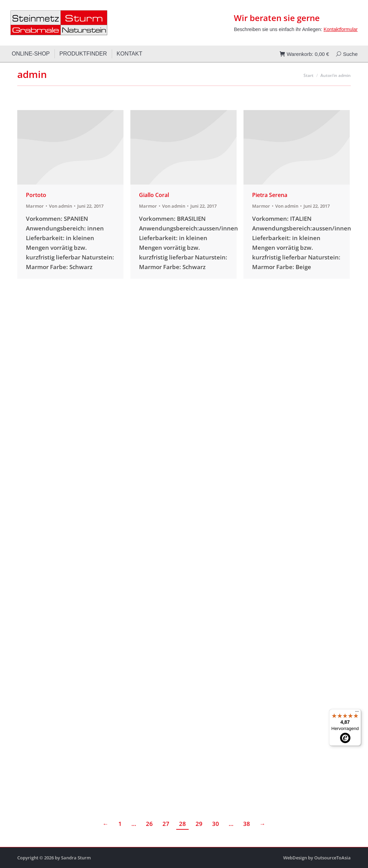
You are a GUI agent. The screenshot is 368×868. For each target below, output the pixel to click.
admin (32, 74)
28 (182, 824)
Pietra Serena (270, 195)
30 (216, 824)
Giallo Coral (154, 195)
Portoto (36, 195)
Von (61, 206)
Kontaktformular (341, 29)
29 (199, 824)
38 (247, 824)
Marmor (35, 206)
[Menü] (357, 713)
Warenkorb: (304, 54)
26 (149, 824)
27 (166, 824)
